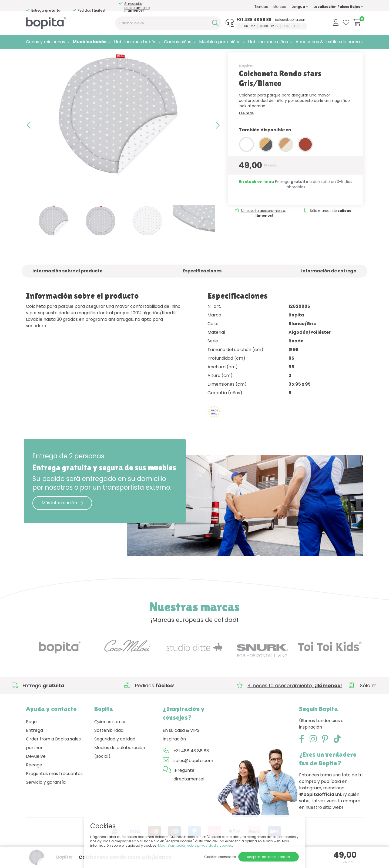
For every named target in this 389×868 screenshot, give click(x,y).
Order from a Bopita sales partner (53, 758)
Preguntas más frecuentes (54, 788)
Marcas (280, 7)
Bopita (246, 80)
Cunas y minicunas (46, 42)
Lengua (300, 7)
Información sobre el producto (68, 286)
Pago (31, 736)
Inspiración (174, 753)
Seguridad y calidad (115, 753)
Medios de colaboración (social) (120, 766)
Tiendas (261, 7)
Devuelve (36, 771)
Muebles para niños (220, 42)
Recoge (34, 779)
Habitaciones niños (268, 42)
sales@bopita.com (291, 20)
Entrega (34, 745)
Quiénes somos (110, 736)
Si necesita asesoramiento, (55, 7)
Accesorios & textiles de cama (328, 42)
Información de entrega (329, 286)
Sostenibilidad (109, 745)
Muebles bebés (90, 42)
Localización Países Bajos (338, 7)
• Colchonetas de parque (97, 56)
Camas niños (178, 42)
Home (31, 56)
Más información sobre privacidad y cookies (195, 845)
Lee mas (246, 127)
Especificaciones (202, 286)
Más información (62, 517)
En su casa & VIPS (181, 745)
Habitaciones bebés (135, 42)
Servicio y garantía (46, 797)
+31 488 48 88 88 (254, 20)
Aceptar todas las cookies (269, 857)
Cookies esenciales (220, 857)
